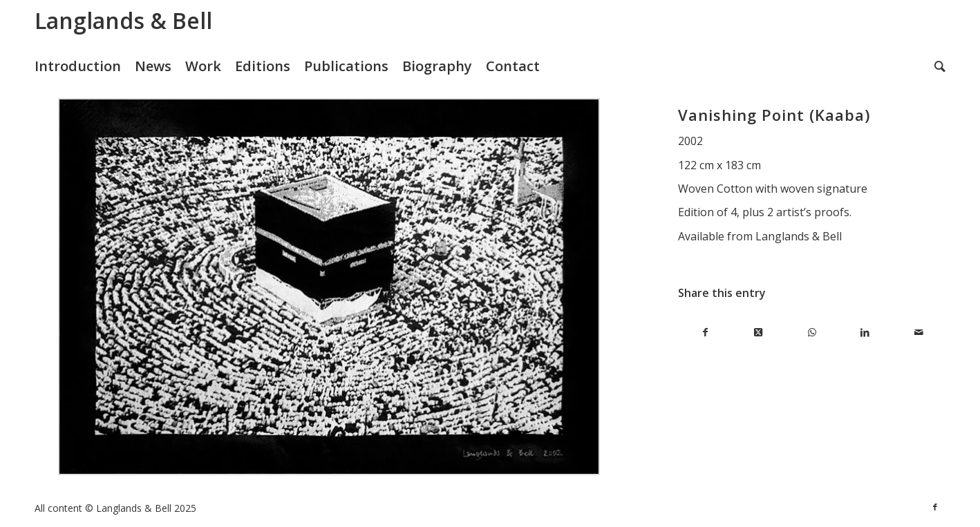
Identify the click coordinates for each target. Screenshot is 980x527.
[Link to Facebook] (935, 507)
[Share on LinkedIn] (865, 333)
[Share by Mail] (919, 333)
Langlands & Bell (123, 20)
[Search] (940, 66)
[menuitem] (85, 66)
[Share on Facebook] (705, 333)
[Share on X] (758, 333)
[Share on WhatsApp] (812, 333)
